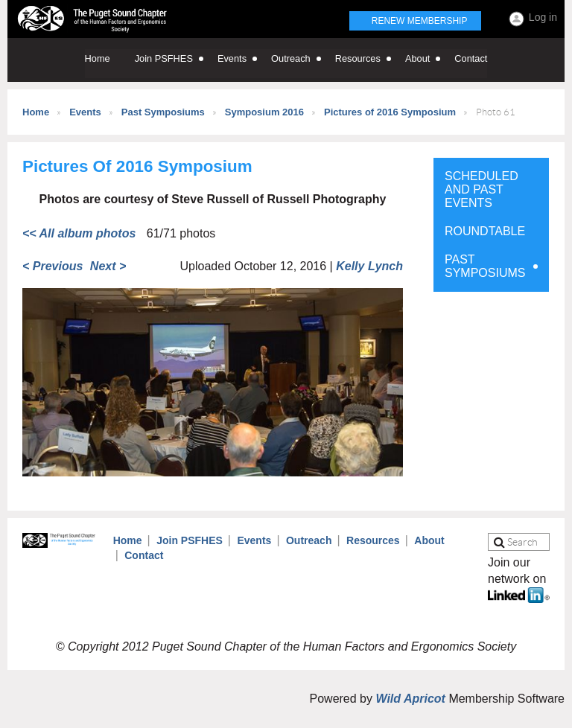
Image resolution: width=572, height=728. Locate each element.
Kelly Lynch (369, 266)
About (429, 540)
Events (85, 112)
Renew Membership (420, 21)
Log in (543, 17)
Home (36, 112)
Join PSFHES (190, 540)
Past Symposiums (163, 112)
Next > (108, 266)
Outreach (309, 540)
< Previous (53, 266)
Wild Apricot (410, 699)
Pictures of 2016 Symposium (390, 112)
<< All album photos (79, 233)
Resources (373, 540)
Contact (144, 555)
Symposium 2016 (264, 112)
